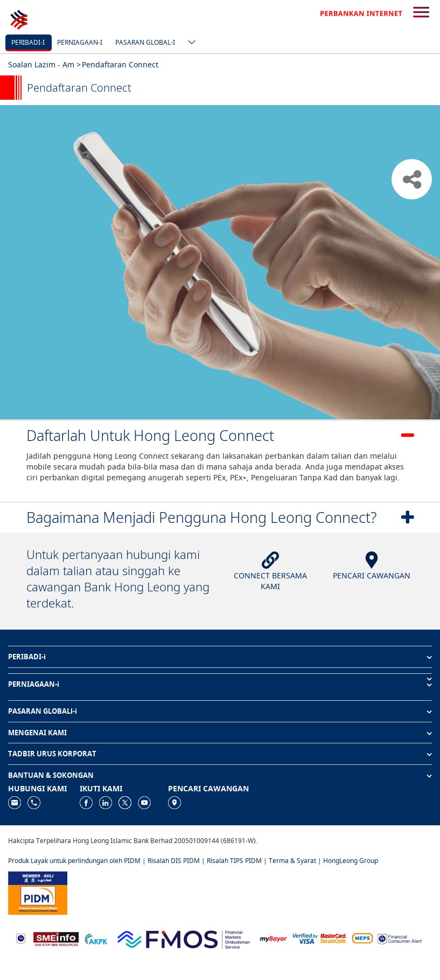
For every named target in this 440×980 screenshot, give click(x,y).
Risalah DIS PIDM (174, 861)
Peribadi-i (28, 42)
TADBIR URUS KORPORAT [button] (52, 754)
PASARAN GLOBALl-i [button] (43, 711)
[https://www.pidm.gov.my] (38, 892)
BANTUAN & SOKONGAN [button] (51, 775)
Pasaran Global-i (145, 42)
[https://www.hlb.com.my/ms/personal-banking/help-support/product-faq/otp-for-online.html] (320, 938)
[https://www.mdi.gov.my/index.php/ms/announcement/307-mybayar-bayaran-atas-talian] (273, 938)
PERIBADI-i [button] (27, 657)
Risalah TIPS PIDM (234, 861)
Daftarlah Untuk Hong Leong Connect (150, 435)
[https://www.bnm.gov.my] (21, 938)
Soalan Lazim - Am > (44, 64)
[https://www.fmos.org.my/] (184, 938)
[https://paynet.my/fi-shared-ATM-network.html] (362, 938)
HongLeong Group (351, 861)
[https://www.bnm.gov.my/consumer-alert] (400, 938)
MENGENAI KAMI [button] (37, 733)
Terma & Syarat (292, 861)
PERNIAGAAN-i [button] (34, 684)
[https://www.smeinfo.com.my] (56, 938)
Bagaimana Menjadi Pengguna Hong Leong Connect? (201, 517)
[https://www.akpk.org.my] (96, 938)
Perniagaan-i (80, 42)
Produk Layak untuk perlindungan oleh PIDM (74, 861)
